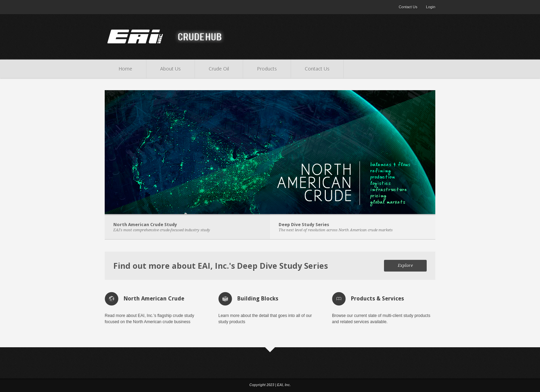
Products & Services (377, 299)
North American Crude (154, 299)
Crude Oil (219, 69)
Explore (405, 266)
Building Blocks (258, 299)
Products (267, 69)
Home (125, 69)
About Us (170, 69)
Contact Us (408, 7)
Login (431, 7)
